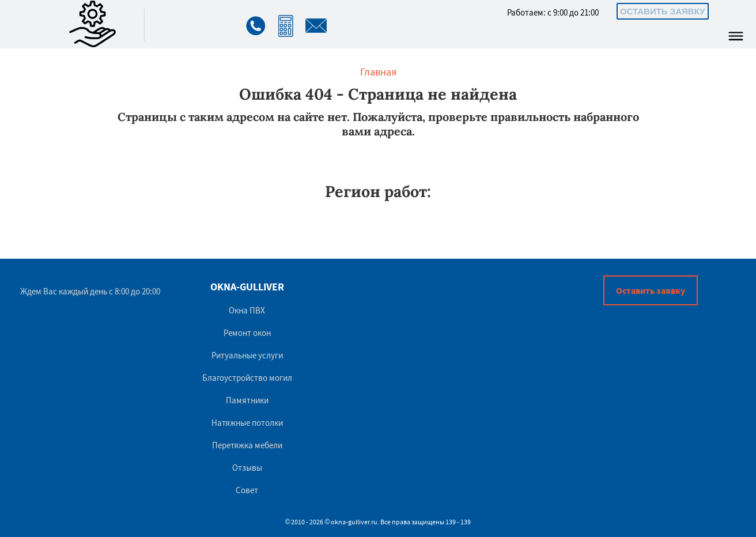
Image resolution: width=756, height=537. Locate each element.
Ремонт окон (247, 333)
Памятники (247, 400)
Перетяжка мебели (247, 445)
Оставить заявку (663, 11)
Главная (378, 72)
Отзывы (247, 468)
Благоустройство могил (247, 378)
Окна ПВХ (247, 310)
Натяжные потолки (247, 423)
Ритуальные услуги (247, 355)
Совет (247, 490)
